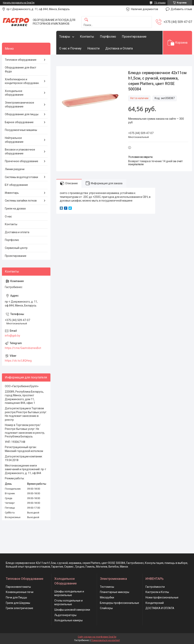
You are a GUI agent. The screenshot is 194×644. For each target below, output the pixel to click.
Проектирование (134, 37)
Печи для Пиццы (16, 597)
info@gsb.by (13, 336)
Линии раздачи (15, 169)
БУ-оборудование (16, 185)
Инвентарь (12, 193)
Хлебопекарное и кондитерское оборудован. (22, 81)
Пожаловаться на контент (106, 640)
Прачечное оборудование (22, 161)
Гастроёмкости (155, 587)
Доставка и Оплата (119, 48)
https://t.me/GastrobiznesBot (23, 348)
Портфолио (108, 37)
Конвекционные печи (20, 592)
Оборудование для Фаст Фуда (21, 69)
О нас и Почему (70, 48)
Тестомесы (107, 587)
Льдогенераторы (65, 615)
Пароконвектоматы (18, 587)
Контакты (87, 37)
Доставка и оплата (17, 232)
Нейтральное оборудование (14, 140)
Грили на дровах (15, 209)
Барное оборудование (19, 122)
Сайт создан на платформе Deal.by (97, 637)
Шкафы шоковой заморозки (72, 610)
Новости (93, 48)
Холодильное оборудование (14, 93)
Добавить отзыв (181, 9)
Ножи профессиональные (162, 597)
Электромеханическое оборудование (19, 105)
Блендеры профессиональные (120, 603)
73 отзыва (160, 3)
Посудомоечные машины (21, 130)
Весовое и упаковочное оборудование (20, 151)
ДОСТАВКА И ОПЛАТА (160, 608)
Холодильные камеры (68, 620)
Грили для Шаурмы (18, 603)
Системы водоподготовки (21, 177)
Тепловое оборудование (21, 60)
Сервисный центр (16, 248)
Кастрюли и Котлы (157, 592)
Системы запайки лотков (21, 201)
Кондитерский (155, 603)
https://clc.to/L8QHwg (18, 361)
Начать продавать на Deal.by (19, 3)
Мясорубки (107, 597)
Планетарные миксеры (115, 592)
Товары (65, 37)
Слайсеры (106, 608)
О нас (8, 216)
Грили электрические (19, 608)
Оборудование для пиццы (22, 114)
